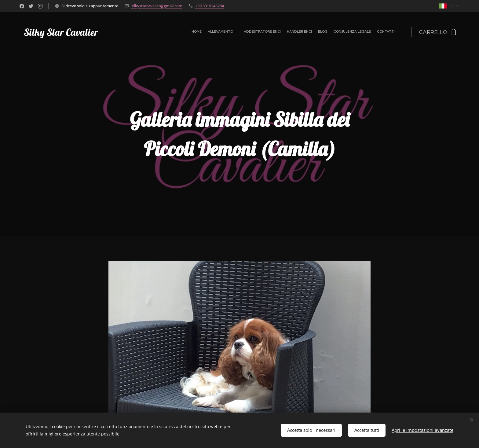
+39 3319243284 (210, 6)
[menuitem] (347, 32)
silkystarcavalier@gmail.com (157, 6)
